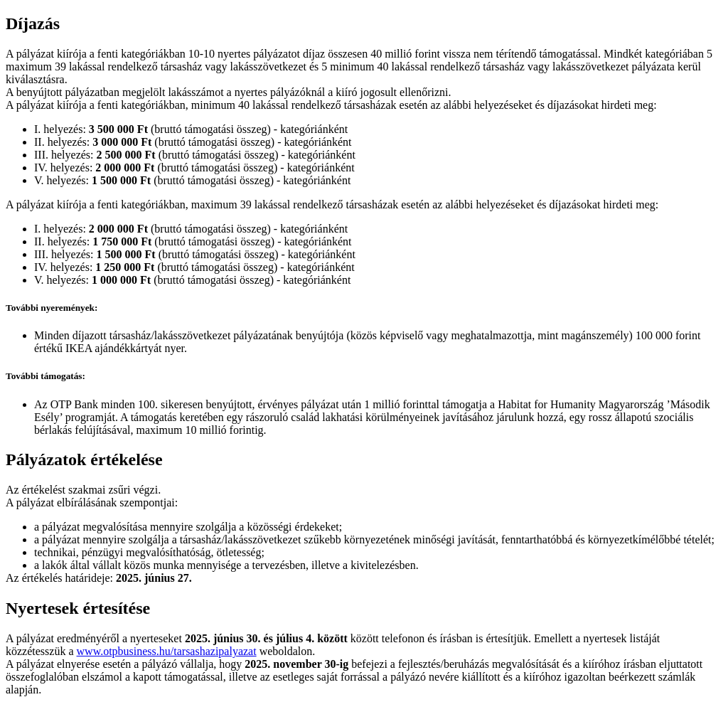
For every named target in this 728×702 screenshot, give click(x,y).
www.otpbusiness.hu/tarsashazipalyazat (167, 651)
